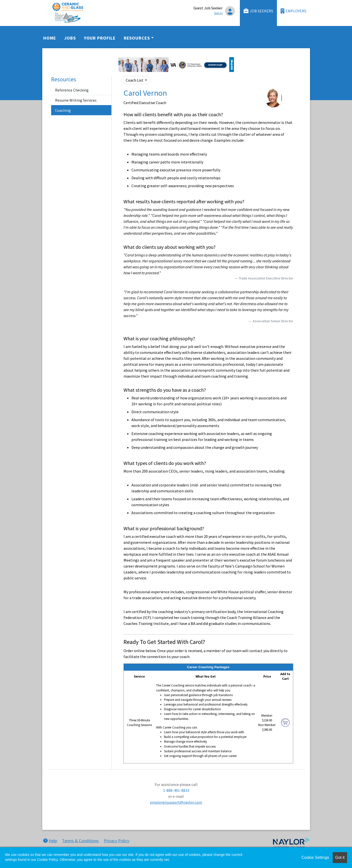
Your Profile (100, 38)
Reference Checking (72, 90)
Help (50, 841)
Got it (340, 857)
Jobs (70, 38)
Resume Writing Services (76, 100)
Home (50, 38)
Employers (293, 11)
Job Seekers (258, 11)
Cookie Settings (315, 857)
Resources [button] (137, 38)
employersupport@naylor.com (176, 802)
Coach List (135, 80)
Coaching (63, 110)
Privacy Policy (116, 841)
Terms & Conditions (80, 841)
